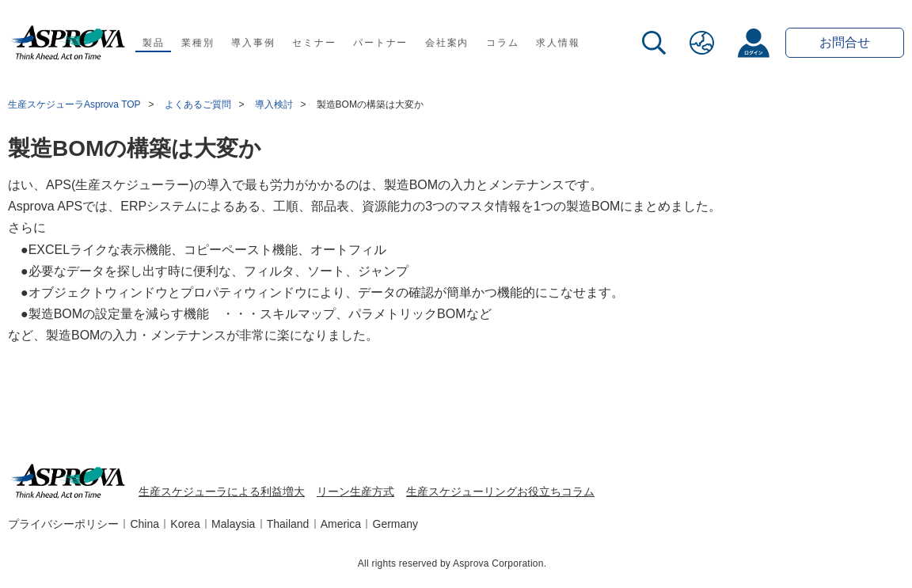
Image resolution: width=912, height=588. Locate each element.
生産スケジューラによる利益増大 (222, 491)
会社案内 (447, 43)
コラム (502, 43)
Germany (396, 524)
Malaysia (233, 524)
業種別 (198, 43)
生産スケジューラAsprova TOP (74, 104)
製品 (154, 43)
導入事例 (253, 43)
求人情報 (558, 43)
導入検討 (274, 104)
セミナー (314, 43)
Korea (185, 524)
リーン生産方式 (355, 491)
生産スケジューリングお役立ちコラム (500, 491)
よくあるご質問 (198, 104)
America (341, 524)
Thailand (288, 524)
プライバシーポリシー (63, 524)
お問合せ (845, 42)
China (144, 524)
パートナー (380, 43)
